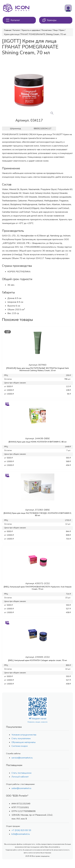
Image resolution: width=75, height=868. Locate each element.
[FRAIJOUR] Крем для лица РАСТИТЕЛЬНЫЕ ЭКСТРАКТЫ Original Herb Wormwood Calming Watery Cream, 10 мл (37, 369)
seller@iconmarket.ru (21, 788)
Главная (8, 30)
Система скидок (20, 746)
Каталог (16, 30)
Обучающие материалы (24, 742)
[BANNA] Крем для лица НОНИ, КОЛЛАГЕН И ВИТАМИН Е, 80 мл (37, 442)
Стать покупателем (21, 739)
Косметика (47, 30)
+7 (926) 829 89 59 (21, 830)
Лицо (55, 30)
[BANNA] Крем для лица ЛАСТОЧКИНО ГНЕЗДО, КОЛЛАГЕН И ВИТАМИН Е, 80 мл (38, 514)
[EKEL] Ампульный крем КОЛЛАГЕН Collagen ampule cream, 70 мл (37, 660)
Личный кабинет (20, 777)
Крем (62, 30)
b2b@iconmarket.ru (21, 834)
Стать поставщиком (21, 773)
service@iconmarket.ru (22, 758)
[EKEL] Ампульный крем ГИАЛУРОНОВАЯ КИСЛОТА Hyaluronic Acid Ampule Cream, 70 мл (38, 588)
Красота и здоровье (31, 30)
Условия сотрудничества (24, 735)
